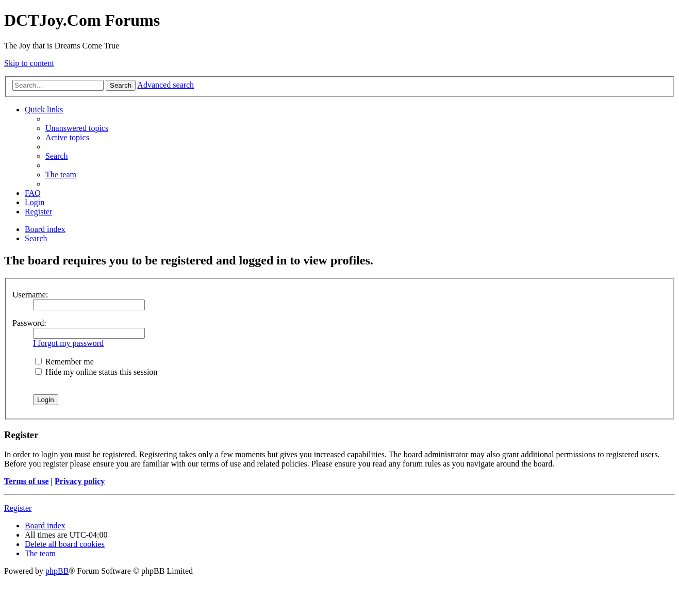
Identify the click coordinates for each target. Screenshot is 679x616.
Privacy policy (80, 481)
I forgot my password (68, 343)
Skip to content (29, 63)
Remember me (64, 362)
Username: (30, 295)
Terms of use (27, 481)
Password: (29, 323)
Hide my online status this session (96, 372)
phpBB (57, 571)
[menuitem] (77, 128)
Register (18, 508)
